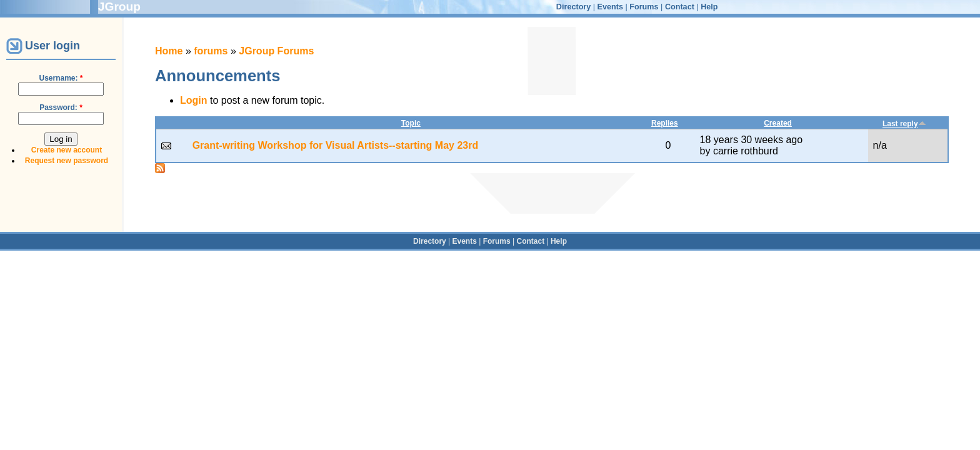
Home (169, 51)
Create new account (67, 150)
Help (709, 7)
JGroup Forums (276, 51)
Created (778, 123)
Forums (644, 7)
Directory (573, 7)
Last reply (904, 124)
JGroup (119, 7)
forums (211, 51)
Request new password (67, 161)
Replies (665, 123)
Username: (61, 78)
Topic (411, 123)
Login (194, 100)
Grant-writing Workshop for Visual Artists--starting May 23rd (336, 145)
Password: (61, 107)
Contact (680, 7)
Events (610, 7)
